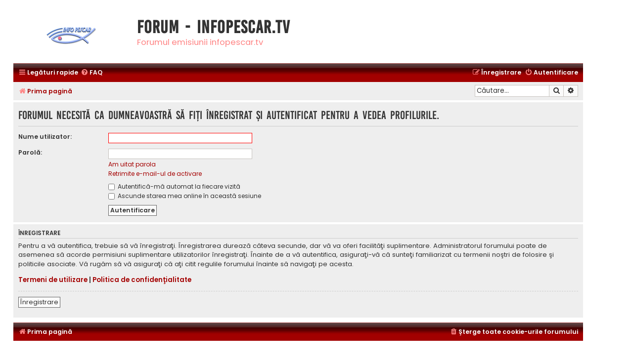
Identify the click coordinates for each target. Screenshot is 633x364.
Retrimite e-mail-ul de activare (155, 174)
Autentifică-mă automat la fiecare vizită (174, 186)
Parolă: (30, 152)
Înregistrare (39, 302)
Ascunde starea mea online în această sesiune (185, 196)
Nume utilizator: (45, 137)
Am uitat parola (132, 164)
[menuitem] (91, 73)
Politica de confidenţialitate (142, 280)
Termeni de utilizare (53, 280)
